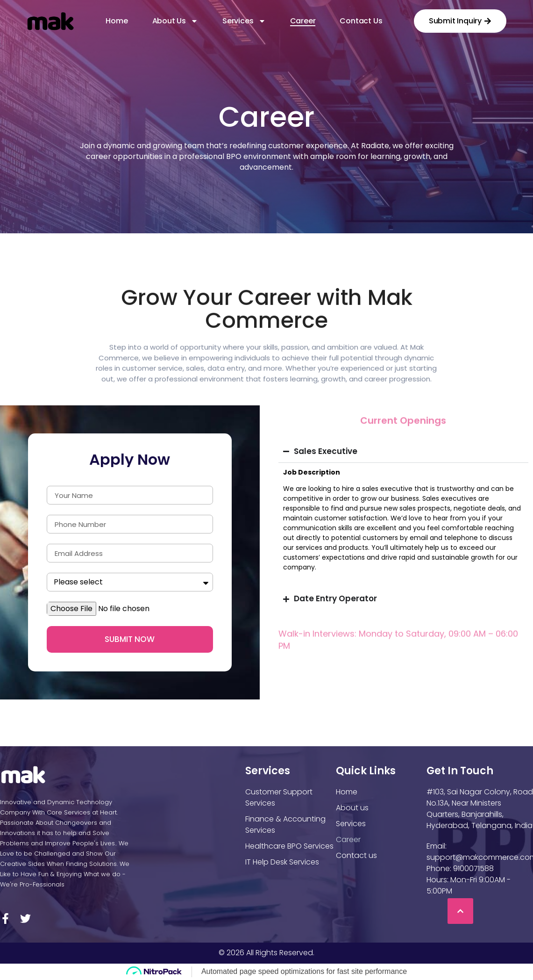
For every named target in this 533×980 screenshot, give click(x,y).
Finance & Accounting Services (285, 825)
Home (117, 21)
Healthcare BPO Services (289, 846)
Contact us (361, 21)
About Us (175, 21)
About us (352, 808)
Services (244, 21)
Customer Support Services (279, 797)
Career (303, 21)
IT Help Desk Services (282, 862)
